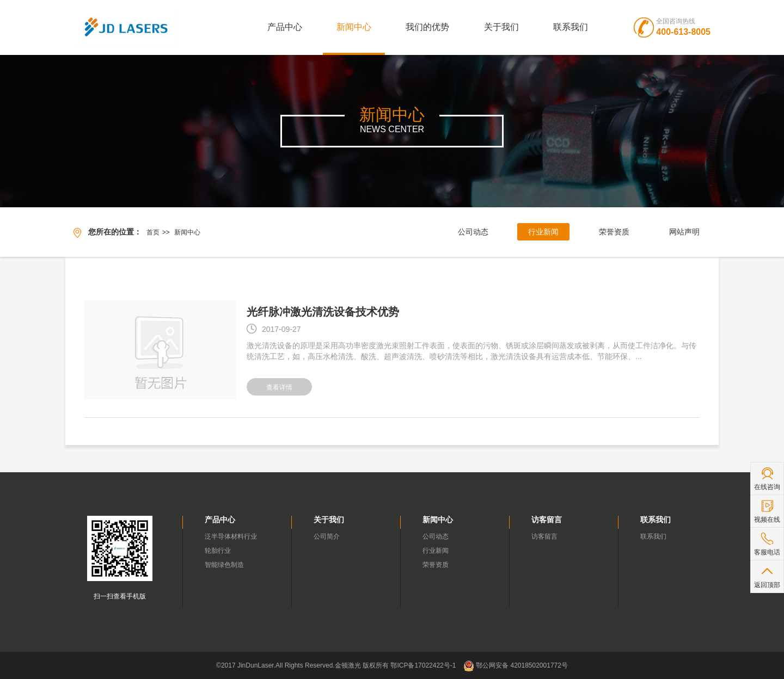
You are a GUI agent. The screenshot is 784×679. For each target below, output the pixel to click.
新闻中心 (354, 27)
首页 (153, 232)
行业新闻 (543, 232)
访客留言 (544, 536)
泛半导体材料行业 (231, 536)
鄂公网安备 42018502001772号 (516, 665)
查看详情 (279, 387)
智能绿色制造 (224, 565)
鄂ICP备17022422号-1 (423, 665)
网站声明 (684, 232)
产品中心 (285, 27)
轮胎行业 (218, 551)
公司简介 (327, 536)
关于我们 (501, 27)
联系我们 (571, 27)
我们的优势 (427, 27)
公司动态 (473, 232)
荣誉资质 (614, 232)
